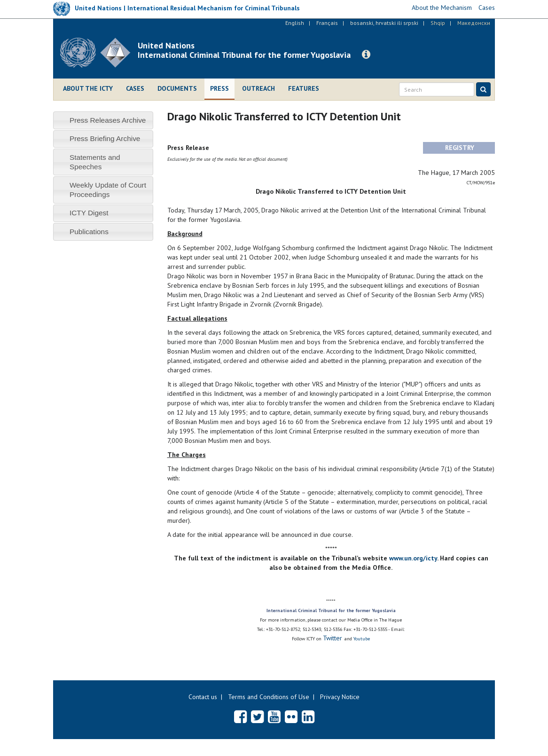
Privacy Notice (340, 697)
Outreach (258, 88)
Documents (177, 88)
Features (304, 88)
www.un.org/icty (413, 558)
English (295, 23)
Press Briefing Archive (105, 138)
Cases (135, 88)
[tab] (103, 120)
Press (219, 88)
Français (327, 23)
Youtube (362, 639)
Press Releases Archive (108, 120)
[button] (366, 55)
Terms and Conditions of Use (269, 697)
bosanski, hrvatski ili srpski (384, 23)
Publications (89, 232)
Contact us (203, 697)
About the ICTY (88, 88)
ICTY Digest (89, 213)
